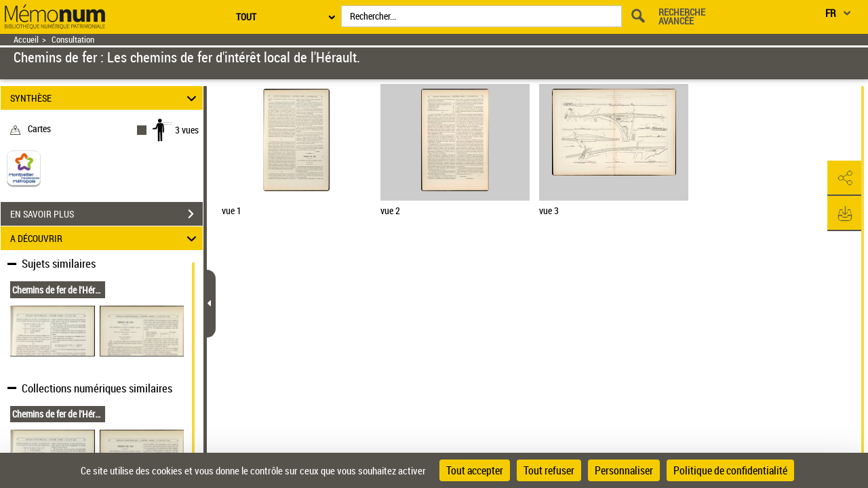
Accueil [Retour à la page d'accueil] (26, 40)
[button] (844, 178)
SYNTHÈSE (105, 98)
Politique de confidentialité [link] (730, 470)
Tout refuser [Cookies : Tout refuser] (549, 470)
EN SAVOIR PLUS (106, 214)
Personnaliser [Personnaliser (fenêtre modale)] (624, 470)
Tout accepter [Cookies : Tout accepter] (475, 470)
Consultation (73, 40)
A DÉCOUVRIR (105, 238)
